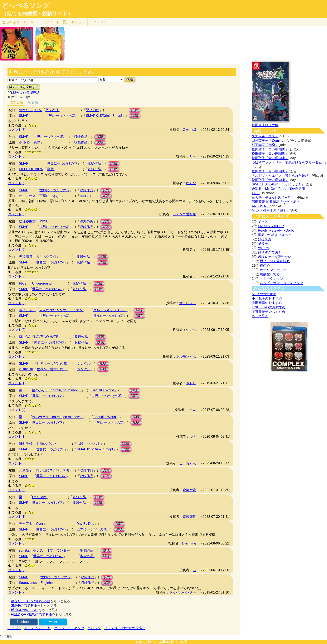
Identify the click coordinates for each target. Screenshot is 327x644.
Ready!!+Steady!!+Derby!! (277, 230)
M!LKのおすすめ (264, 294)
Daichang (189, 543)
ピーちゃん (188, 463)
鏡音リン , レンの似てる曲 (31, 601)
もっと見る (260, 316)
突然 (50, 169)
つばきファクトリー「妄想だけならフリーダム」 (288, 162)
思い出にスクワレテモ (53, 470)
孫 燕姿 (24, 142)
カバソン (78, 22)
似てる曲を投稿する (24, 87)
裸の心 (265, 265)
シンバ (191, 330)
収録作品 (81, 137)
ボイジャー (27, 310)
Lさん (192, 410)
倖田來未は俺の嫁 (265, 125)
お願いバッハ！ (48, 444)
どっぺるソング (26, 5)
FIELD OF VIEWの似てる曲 (31, 614)
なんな (191, 183)
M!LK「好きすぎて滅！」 (271, 211)
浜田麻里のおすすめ (267, 303)
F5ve (23, 283)
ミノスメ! (97, 22)
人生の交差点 (46, 257)
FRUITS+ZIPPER (271, 226)
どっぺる (18, 22)
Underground (42, 283)
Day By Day (85, 524)
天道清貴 (26, 257)
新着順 (33, 102)
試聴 (135, 110)
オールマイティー (273, 270)
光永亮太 (26, 524)
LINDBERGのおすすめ (269, 307)
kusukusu (26, 369)
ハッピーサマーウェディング (282, 283)
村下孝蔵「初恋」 (265, 145)
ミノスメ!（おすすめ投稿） (125, 628)
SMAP (24, 116)
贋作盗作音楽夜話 (26, 93)
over (83, 196)
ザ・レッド (188, 303)
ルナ (193, 437)
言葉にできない (51, 196)
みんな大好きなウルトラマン (61, 310)
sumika (24, 550)
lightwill (159, 642)
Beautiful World (103, 390)
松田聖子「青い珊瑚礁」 (270, 149)
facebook (24, 622)
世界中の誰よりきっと (275, 235)
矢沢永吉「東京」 (265, 136)
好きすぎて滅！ (270, 252)
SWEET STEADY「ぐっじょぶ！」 (278, 184)
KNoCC (25, 337)
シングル (84, 364)
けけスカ (265, 239)
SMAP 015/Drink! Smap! (104, 116)
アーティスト (53, 22)
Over (40, 524)
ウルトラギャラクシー (110, 310)
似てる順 (16, 102)
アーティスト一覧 (38, 628)
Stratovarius (28, 583)
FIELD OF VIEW (31, 169)
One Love (39, 497)
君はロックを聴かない (275, 257)
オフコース (27, 196)
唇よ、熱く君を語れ (275, 261)
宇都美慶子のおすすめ (268, 312)
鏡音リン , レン (30, 110)
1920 (43, 221)
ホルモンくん (186, 356)
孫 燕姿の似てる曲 (25, 610)
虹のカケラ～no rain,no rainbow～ (58, 417)
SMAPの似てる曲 (24, 606)
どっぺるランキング (69, 628)
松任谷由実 (27, 221)
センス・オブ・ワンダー (52, 550)
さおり (191, 383)
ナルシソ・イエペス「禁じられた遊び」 (282, 176)
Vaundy (263, 248)
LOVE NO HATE (46, 337)
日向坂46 (26, 444)
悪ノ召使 (52, 110)
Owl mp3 (189, 130)
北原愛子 (26, 470)
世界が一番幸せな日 (52, 369)
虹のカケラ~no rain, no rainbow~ (57, 390)
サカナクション (272, 279)
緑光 (37, 142)
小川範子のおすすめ (267, 298)
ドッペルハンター (183, 592)
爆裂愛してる (270, 274)
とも (193, 156)
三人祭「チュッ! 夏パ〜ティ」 (274, 197)
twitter (53, 622)
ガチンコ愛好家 (184, 214)
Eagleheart (48, 583)
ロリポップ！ (181, 642)
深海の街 (87, 221)
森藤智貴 (189, 490)
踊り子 (263, 244)
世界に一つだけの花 (60, 116)
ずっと (263, 222)
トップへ (14, 628)
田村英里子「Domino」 (269, 141)
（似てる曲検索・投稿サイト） (37, 14)
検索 (130, 79)
